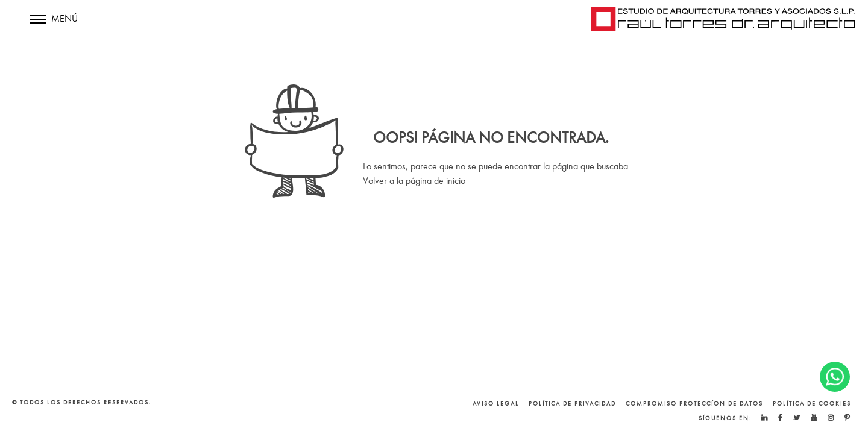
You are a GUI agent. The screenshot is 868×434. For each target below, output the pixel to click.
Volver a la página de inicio (414, 181)
